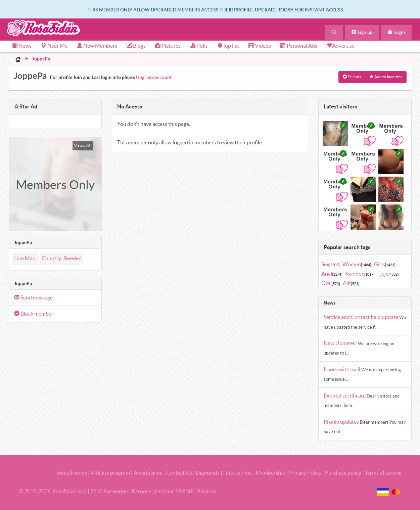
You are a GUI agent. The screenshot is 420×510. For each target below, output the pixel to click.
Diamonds (208, 473)
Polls (199, 46)
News (22, 46)
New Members (97, 46)
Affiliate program (110, 473)
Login (396, 32)
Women (357, 264)
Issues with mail (342, 369)
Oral (331, 283)
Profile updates (342, 422)
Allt (351, 283)
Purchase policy (343, 473)
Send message (33, 297)
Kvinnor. (360, 274)
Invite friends (72, 473)
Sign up (362, 32)
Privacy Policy (306, 473)
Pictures (168, 46)
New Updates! (341, 343)
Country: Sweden (62, 258)
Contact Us (179, 473)
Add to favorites (386, 77)
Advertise (343, 46)
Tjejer (388, 274)
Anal (332, 274)
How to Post (238, 473)
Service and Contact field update (361, 317)
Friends (352, 77)
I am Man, (25, 258)
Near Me (54, 46)
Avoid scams (148, 473)
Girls (385, 264)
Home (18, 59)
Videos (260, 46)
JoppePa (41, 59)
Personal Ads (299, 46)
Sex (330, 264)
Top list (228, 46)
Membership (271, 473)
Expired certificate (345, 396)
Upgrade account (154, 77)
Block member (34, 314)
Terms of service (383, 473)
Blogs (136, 46)
